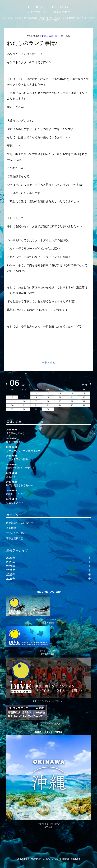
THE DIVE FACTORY (49, 592)
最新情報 (11, 528)
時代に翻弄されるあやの (48, 483)
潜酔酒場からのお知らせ (20, 523)
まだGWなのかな (48, 431)
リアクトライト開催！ (48, 457)
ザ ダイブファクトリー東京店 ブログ (48, 12)
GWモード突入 (48, 492)
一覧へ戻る (48, 363)
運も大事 (48, 475)
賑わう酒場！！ (48, 440)
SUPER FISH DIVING (49, 732)
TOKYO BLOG (49, 7)
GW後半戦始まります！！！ (48, 466)
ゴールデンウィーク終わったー (48, 449)
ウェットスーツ (48, 501)
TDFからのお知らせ (17, 533)
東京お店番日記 (50, 36)
